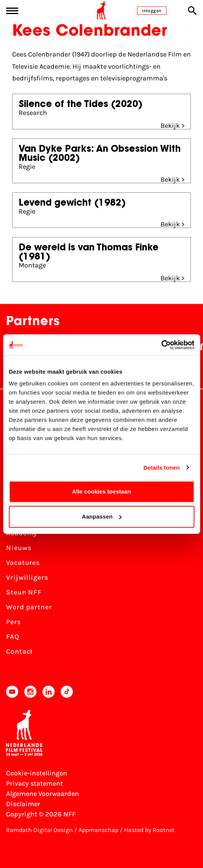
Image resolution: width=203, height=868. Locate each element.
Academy (22, 533)
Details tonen (161, 468)
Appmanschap (98, 830)
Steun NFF (24, 592)
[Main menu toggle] (12, 11)
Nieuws (19, 548)
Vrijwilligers (27, 577)
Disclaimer (23, 804)
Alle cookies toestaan (102, 491)
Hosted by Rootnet (149, 830)
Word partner (29, 607)
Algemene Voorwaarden (42, 794)
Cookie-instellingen (37, 773)
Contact (20, 651)
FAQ (13, 637)
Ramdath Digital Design (39, 830)
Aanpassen (102, 517)
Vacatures (23, 563)
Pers (13, 622)
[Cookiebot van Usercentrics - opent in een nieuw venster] (161, 345)
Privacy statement (35, 783)
